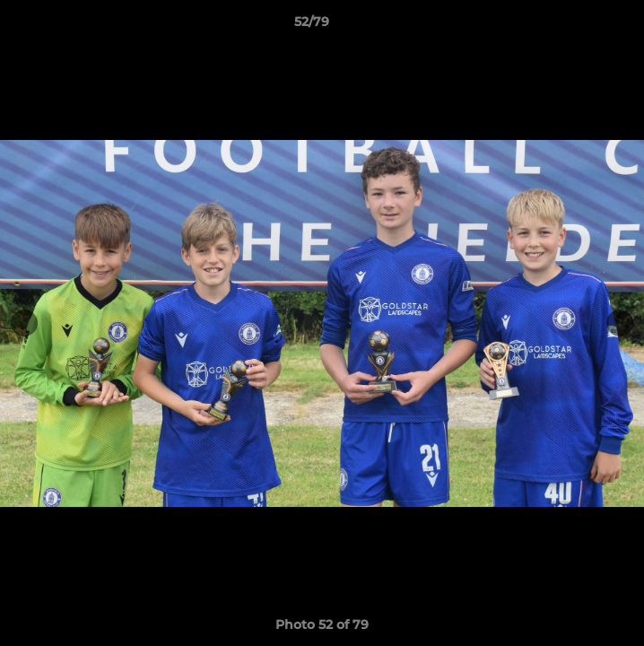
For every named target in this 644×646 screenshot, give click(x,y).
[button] (579, 26)
